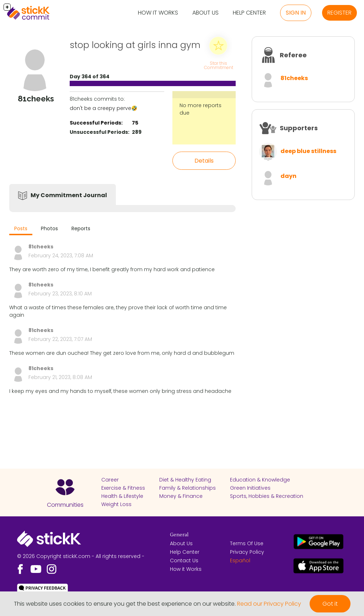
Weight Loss (116, 504)
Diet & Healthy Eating (185, 480)
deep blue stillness (308, 151)
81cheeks (294, 78)
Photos (49, 228)
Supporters (299, 128)
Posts (21, 228)
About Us (205, 13)
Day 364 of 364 (90, 77)
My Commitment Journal (69, 195)
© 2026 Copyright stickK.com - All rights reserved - (81, 556)
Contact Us (184, 560)
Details (204, 161)
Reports (81, 228)
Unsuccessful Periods (99, 132)
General (179, 535)
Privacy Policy (247, 552)
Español (240, 560)
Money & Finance (181, 496)
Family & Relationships (188, 488)
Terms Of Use (247, 543)
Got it (330, 604)
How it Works (158, 13)
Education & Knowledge (260, 480)
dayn (288, 176)
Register (339, 13)
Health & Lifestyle (122, 496)
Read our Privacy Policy (269, 604)
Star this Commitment (219, 65)
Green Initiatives (250, 488)
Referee (293, 55)
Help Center (249, 13)
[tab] (21, 229)
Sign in (296, 13)
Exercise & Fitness (123, 488)
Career (110, 480)
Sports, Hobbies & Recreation (267, 496)
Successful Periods (95, 123)
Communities (65, 505)
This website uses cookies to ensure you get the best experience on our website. (125, 604)
